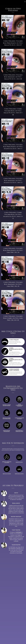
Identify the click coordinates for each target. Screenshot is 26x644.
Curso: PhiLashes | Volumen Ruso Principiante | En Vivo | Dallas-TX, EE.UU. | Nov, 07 (13, 43)
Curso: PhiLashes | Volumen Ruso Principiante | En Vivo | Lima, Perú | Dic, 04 (13, 250)
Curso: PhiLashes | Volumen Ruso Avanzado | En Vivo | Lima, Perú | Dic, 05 (13, 284)
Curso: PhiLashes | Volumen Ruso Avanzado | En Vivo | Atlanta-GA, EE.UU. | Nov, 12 (13, 181)
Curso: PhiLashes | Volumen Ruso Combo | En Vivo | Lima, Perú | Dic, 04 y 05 (13, 318)
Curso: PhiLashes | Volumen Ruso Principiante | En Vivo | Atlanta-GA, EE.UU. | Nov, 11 (13, 147)
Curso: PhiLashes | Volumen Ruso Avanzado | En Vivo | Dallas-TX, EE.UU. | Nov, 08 (13, 77)
